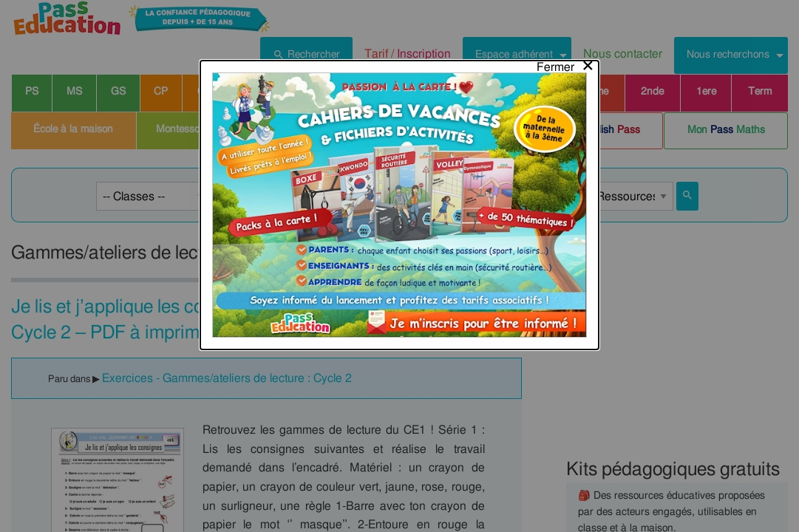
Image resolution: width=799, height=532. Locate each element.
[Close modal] (566, 20)
